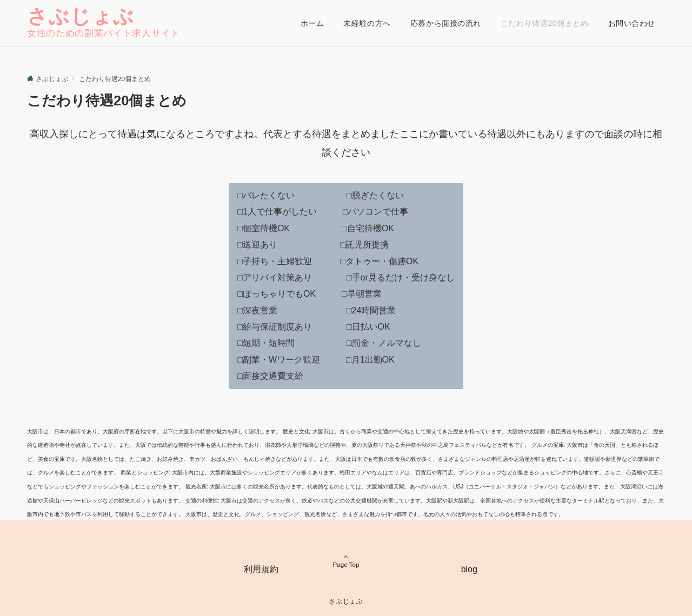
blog (469, 569)
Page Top (346, 553)
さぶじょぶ (81, 16)
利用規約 (261, 569)
